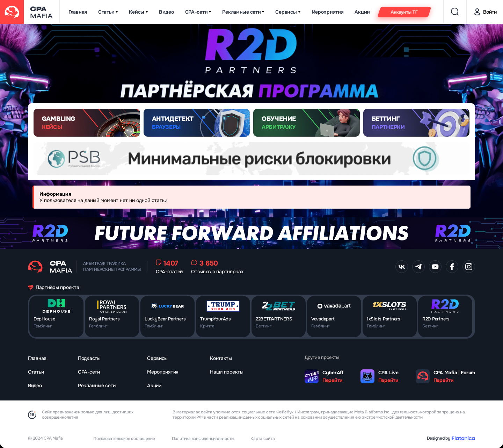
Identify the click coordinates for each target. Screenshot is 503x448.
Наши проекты (227, 372)
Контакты (221, 358)
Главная (78, 12)
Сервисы (288, 12)
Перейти (333, 380)
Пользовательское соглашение (124, 439)
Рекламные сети (243, 12)
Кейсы (138, 12)
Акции (362, 12)
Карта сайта (263, 439)
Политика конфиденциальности (203, 439)
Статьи (108, 12)
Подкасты (89, 358)
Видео (166, 12)
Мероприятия (328, 12)
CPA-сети (198, 12)
